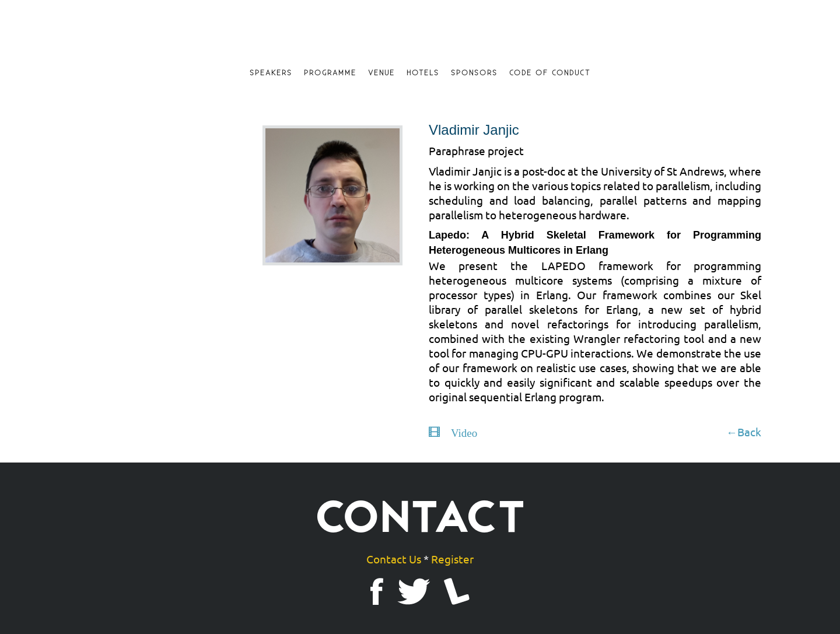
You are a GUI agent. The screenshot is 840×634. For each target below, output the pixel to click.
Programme (330, 73)
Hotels (423, 73)
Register (452, 559)
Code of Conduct (550, 73)
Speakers (271, 73)
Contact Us (394, 559)
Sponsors (474, 73)
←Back (744, 432)
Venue (381, 73)
